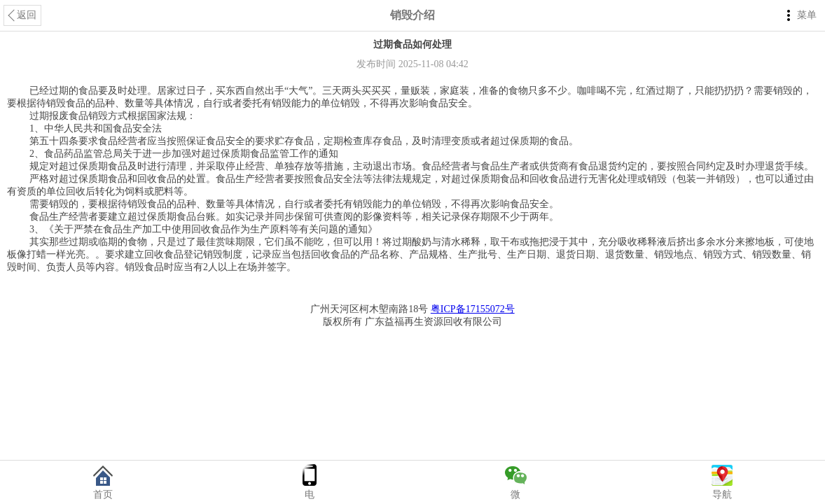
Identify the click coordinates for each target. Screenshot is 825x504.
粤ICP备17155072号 (473, 309)
